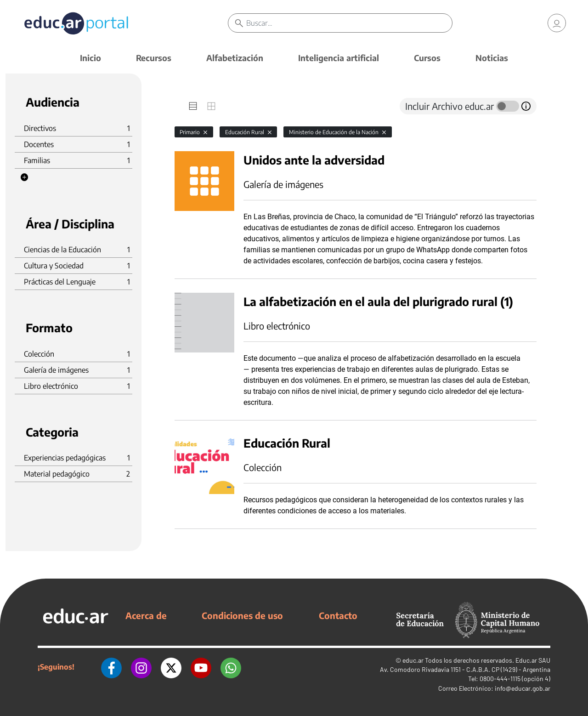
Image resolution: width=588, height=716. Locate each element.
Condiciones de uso (242, 615)
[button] (24, 177)
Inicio (90, 58)
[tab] (193, 106)
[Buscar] (349, 23)
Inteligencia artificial (339, 58)
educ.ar (413, 660)
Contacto (338, 615)
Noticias (492, 58)
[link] (557, 23)
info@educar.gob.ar (523, 688)
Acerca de (146, 615)
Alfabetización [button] (235, 58)
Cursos (427, 58)
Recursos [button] (154, 58)
